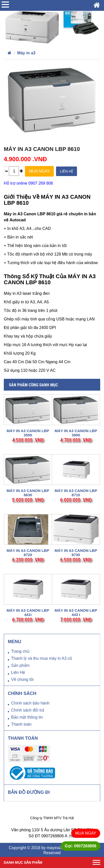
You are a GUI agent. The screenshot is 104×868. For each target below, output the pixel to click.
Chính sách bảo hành (30, 703)
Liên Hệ (18, 672)
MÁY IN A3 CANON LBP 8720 (28, 553)
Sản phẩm (20, 665)
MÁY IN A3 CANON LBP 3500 (28, 433)
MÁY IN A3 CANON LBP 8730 (76, 553)
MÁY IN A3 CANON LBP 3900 (76, 433)
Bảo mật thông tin (27, 717)
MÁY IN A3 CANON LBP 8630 (28, 493)
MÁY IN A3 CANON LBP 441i (28, 612)
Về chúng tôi (22, 679)
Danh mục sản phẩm (23, 862)
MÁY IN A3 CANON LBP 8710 (76, 493)
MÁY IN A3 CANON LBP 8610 (42, 149)
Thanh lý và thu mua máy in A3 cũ (42, 658)
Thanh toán (21, 724)
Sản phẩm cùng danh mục (33, 385)
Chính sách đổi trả (28, 710)
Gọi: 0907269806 (81, 846)
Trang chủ (20, 651)
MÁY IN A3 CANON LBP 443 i (76, 612)
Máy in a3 (26, 53)
